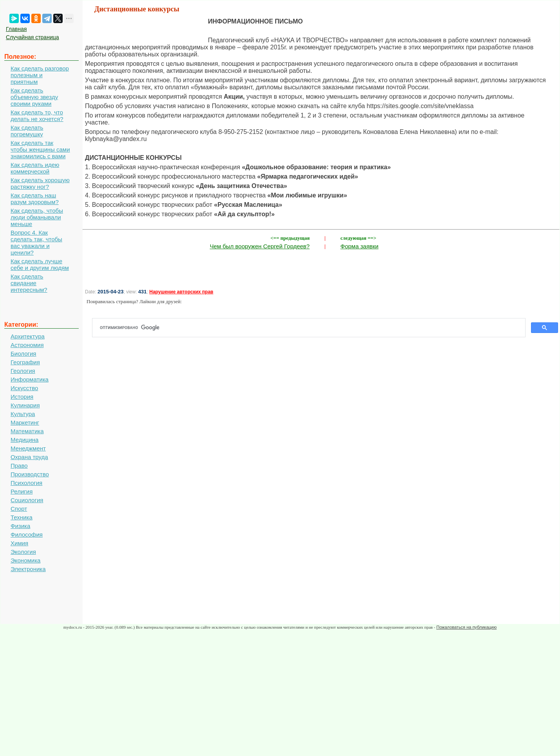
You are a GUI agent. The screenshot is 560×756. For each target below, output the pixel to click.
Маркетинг (25, 422)
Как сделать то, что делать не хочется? (37, 116)
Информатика (30, 379)
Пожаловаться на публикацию (466, 627)
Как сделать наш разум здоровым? (35, 199)
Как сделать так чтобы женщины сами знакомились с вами (40, 149)
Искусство (24, 388)
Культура (23, 414)
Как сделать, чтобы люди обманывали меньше (37, 217)
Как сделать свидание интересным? (29, 283)
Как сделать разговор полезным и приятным (40, 75)
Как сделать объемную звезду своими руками (34, 97)
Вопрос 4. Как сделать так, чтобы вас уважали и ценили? (36, 242)
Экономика (25, 560)
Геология (23, 371)
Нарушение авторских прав (181, 292)
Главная (16, 29)
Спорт (19, 509)
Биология (23, 354)
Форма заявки (359, 246)
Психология (26, 483)
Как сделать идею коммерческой (35, 168)
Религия (22, 491)
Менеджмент (28, 448)
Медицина (24, 440)
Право (19, 466)
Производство (30, 474)
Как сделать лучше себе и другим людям (40, 264)
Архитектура (28, 336)
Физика (20, 526)
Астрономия (27, 345)
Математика (27, 431)
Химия (19, 543)
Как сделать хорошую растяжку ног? (40, 183)
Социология (27, 500)
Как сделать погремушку (27, 131)
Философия (27, 534)
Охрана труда (29, 457)
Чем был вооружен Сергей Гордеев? (260, 246)
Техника (22, 517)
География (25, 362)
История (22, 397)
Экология (23, 552)
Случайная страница (33, 37)
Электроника (28, 569)
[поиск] (312, 328)
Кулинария (25, 405)
